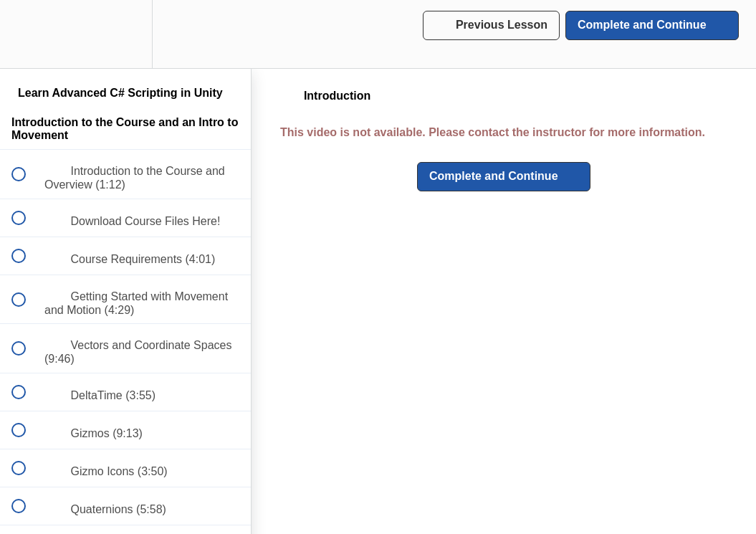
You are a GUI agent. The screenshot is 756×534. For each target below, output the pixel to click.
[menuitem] (125, 34)
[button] (27, 34)
